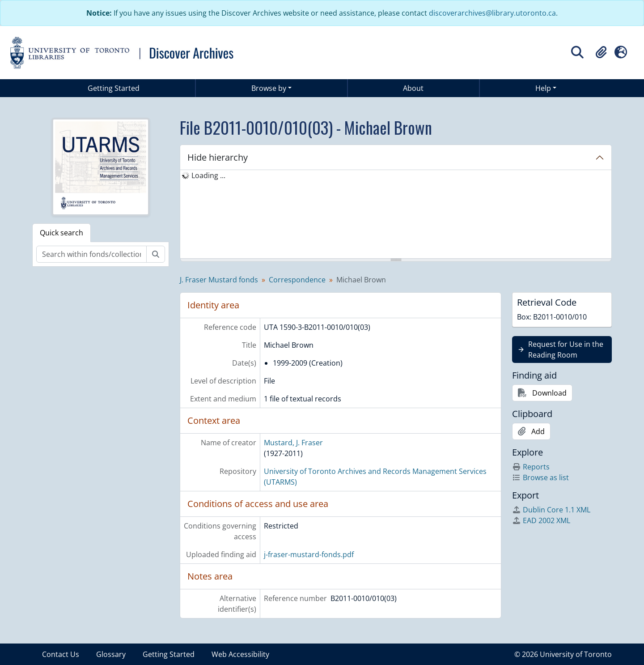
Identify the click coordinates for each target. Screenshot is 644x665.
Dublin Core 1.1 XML (551, 510)
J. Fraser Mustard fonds (219, 280)
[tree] (396, 215)
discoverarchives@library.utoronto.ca (492, 13)
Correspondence (297, 280)
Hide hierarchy (218, 157)
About (413, 88)
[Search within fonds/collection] (91, 254)
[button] (601, 52)
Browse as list (540, 477)
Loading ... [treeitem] (208, 175)
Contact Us (61, 654)
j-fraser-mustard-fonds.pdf (309, 554)
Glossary (111, 654)
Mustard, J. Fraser (293, 443)
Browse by (269, 88)
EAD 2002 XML (541, 520)
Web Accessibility (240, 654)
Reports (531, 467)
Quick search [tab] (61, 233)
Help (543, 88)
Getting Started (114, 88)
